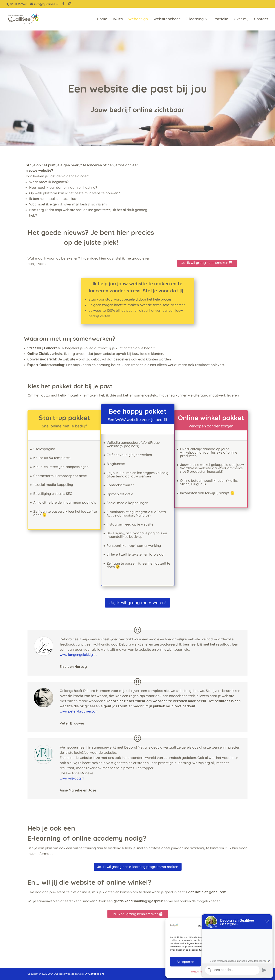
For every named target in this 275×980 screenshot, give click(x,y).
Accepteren (185, 962)
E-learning (195, 19)
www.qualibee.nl (94, 974)
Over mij (241, 19)
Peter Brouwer (72, 723)
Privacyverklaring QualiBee (203, 972)
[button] (266, 926)
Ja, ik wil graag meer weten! (137, 602)
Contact (261, 19)
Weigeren (219, 962)
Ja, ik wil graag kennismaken (205, 263)
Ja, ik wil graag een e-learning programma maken (138, 867)
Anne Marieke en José (78, 790)
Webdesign (138, 19)
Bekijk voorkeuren (252, 962)
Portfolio (221, 19)
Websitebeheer (167, 19)
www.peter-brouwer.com (79, 711)
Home (102, 19)
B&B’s (118, 19)
